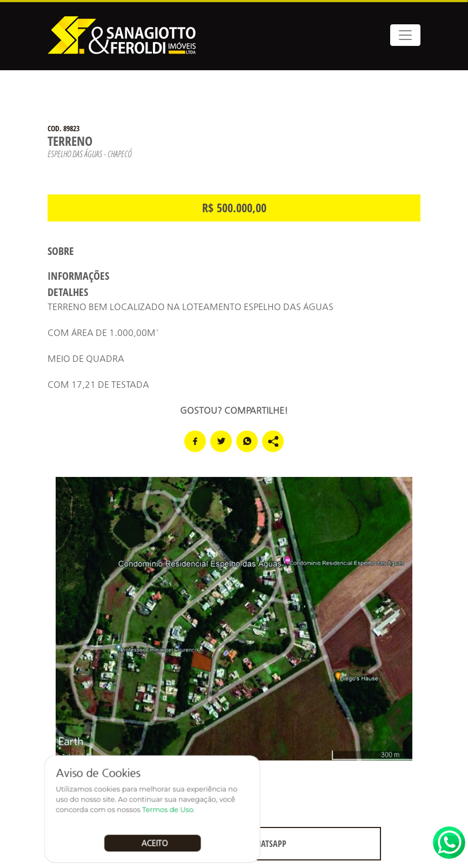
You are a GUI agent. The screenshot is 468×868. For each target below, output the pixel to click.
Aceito (155, 843)
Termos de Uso (168, 810)
